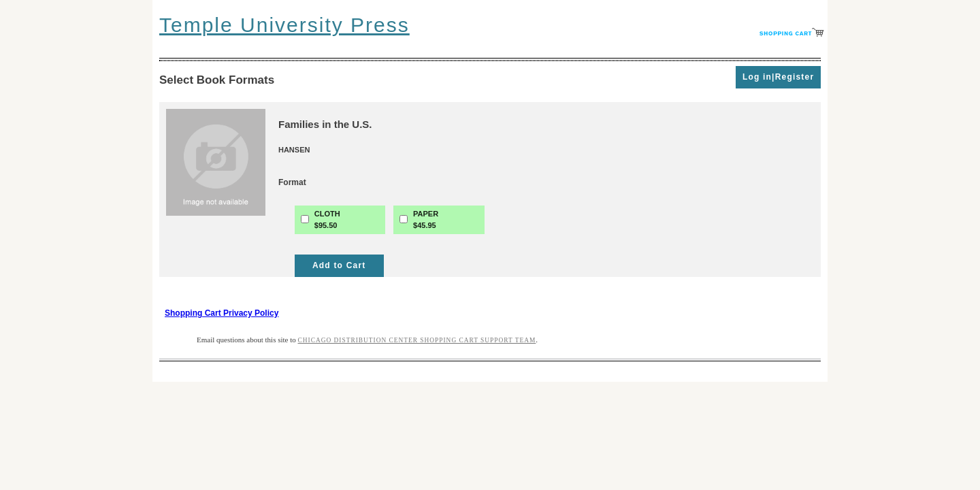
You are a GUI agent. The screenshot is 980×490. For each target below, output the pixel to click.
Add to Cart (339, 265)
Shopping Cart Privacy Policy (222, 313)
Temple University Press (284, 25)
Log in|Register (778, 77)
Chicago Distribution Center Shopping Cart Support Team (417, 340)
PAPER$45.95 (426, 219)
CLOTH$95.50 (327, 219)
